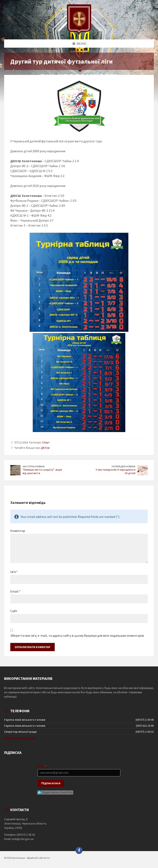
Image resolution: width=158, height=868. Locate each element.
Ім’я (14, 572)
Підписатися (51, 783)
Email (15, 591)
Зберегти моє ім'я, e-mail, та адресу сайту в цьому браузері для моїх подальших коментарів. (77, 635)
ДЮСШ (45, 448)
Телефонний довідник (20, 738)
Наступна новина (34, 466)
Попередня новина (124, 466)
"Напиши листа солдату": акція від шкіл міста (42, 471)
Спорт (46, 442)
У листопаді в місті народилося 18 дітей (116, 471)
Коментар (18, 531)
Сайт (14, 611)
